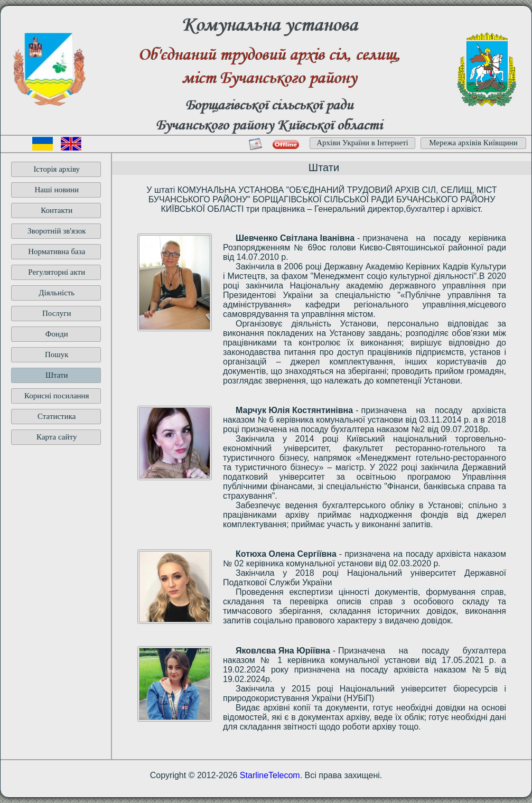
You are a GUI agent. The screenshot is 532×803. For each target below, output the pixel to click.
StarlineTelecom (270, 775)
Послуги (57, 313)
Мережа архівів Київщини (473, 143)
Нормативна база (57, 251)
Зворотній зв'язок (57, 231)
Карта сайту (57, 437)
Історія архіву (57, 169)
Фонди (57, 334)
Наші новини (57, 190)
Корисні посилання (57, 396)
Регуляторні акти (57, 272)
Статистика (57, 416)
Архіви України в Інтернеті (362, 143)
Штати (57, 375)
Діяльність (57, 293)
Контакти (57, 210)
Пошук (57, 354)
